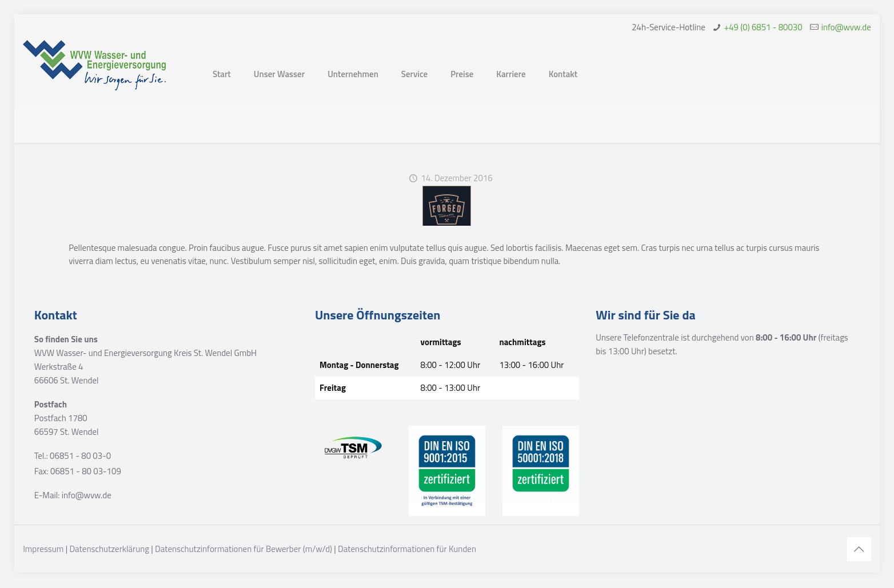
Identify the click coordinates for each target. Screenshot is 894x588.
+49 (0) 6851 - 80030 (763, 27)
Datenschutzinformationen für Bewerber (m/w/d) (244, 549)
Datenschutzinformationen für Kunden (407, 549)
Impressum (43, 549)
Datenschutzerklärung (109, 549)
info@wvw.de (846, 27)
